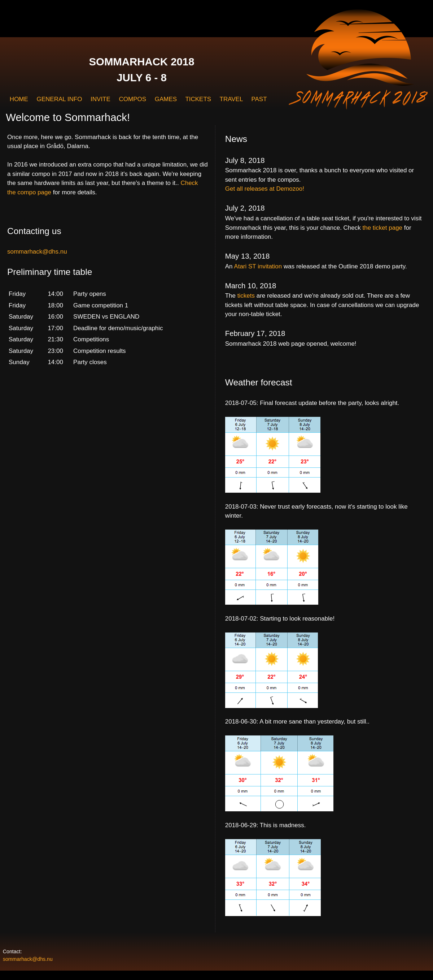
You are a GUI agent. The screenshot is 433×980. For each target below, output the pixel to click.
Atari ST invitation (258, 266)
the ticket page (383, 228)
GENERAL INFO (59, 99)
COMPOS (132, 99)
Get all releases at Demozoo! (265, 189)
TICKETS (198, 99)
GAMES (166, 99)
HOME (19, 99)
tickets (246, 296)
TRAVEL (231, 99)
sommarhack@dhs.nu (37, 252)
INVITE (100, 99)
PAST (259, 99)
